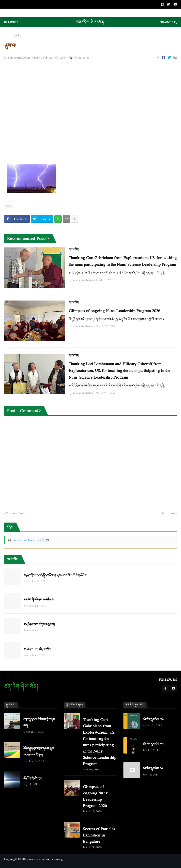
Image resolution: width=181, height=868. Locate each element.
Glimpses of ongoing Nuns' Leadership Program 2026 (114, 311)
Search (166, 22)
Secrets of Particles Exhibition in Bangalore (99, 835)
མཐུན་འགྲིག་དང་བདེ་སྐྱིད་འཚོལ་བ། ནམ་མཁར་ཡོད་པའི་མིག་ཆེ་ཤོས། (55, 575)
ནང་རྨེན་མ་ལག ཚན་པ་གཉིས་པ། (39, 649)
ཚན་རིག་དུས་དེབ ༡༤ (153, 769)
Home (8, 36)
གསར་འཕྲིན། (74, 249)
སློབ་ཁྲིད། (18, 36)
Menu (13, 22)
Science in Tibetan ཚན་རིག (28, 540)
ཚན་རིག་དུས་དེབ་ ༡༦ (153, 719)
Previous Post (15, 513)
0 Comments (81, 57)
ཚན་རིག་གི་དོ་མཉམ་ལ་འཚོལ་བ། (39, 600)
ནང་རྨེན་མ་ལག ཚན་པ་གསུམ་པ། (39, 625)
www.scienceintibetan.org (46, 859)
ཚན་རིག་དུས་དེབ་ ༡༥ (153, 744)
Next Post (168, 513)
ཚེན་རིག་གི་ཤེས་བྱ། (32, 778)
